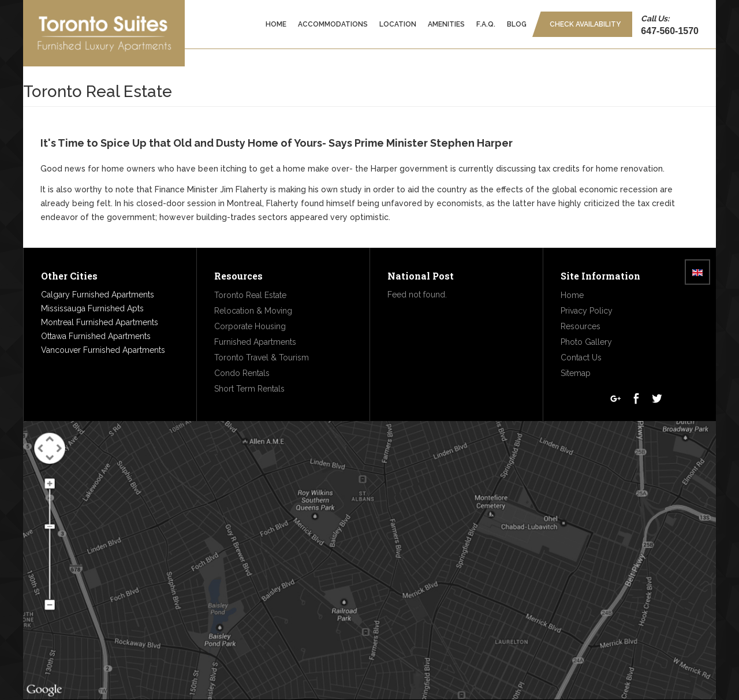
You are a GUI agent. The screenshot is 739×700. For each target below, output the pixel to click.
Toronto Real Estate (250, 295)
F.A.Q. (486, 24)
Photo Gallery (586, 342)
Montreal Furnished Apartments (100, 322)
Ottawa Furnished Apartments (96, 336)
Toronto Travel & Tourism (262, 358)
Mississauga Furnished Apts (92, 308)
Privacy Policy (587, 311)
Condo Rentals (242, 373)
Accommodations (333, 24)
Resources (581, 326)
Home (276, 24)
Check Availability (585, 24)
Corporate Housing (250, 326)
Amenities (446, 24)
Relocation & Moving (253, 311)
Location (398, 24)
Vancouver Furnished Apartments (103, 350)
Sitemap (576, 373)
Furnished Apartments (255, 342)
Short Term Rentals (249, 389)
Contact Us (581, 358)
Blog (517, 24)
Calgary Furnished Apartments (98, 295)
